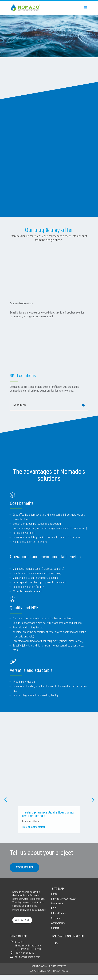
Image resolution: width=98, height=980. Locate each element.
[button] (5, 799)
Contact (55, 928)
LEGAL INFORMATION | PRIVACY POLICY (49, 971)
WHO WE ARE (22, 920)
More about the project (51, 827)
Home (54, 894)
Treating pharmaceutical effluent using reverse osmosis (65, 814)
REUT (54, 908)
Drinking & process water (63, 899)
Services (55, 918)
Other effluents (58, 913)
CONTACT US (24, 867)
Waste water (57, 904)
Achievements (58, 923)
